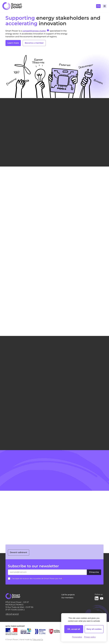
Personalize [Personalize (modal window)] (77, 637)
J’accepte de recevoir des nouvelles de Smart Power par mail (37, 579)
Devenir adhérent (19, 552)
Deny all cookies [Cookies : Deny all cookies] (94, 629)
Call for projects (68, 595)
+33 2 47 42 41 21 (12, 614)
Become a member (34, 43)
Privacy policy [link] (90, 637)
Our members (67, 598)
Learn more (13, 43)
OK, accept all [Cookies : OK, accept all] (74, 629)
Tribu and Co (38, 640)
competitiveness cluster (36, 31)
